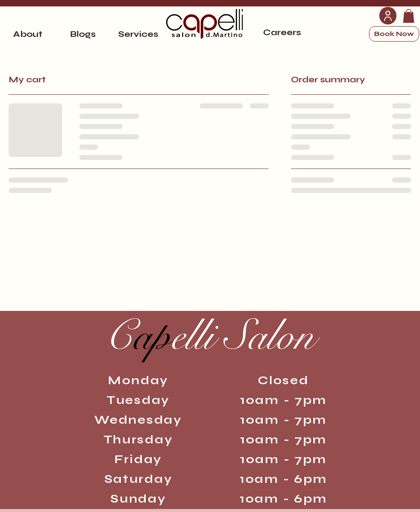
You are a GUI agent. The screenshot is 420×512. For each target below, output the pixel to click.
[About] (27, 34)
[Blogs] (83, 34)
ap (210, 336)
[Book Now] (394, 34)
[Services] (138, 34)
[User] (388, 16)
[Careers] (282, 32)
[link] (409, 16)
